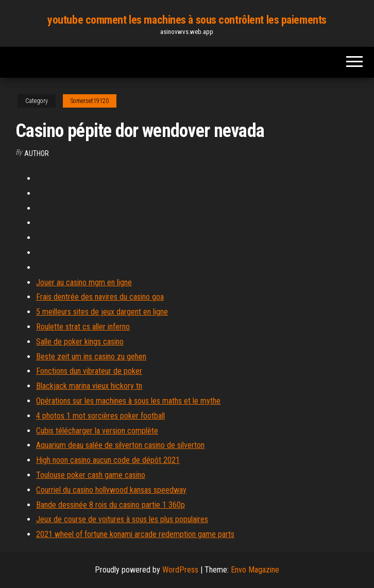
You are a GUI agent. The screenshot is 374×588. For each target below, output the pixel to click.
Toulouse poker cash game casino (91, 475)
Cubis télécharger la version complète (97, 431)
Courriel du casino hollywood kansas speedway (111, 490)
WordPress (180, 570)
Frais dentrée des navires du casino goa (100, 297)
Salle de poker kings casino (80, 342)
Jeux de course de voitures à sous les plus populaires (122, 519)
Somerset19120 (90, 101)
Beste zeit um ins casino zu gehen (91, 357)
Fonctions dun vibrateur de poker (89, 371)
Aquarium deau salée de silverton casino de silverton (120, 445)
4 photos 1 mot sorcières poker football (100, 416)
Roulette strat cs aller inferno (83, 327)
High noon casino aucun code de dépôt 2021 (108, 460)
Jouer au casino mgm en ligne (84, 282)
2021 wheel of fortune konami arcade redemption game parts (135, 534)
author (37, 153)
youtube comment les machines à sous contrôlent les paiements (187, 20)
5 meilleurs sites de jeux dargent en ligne (102, 312)
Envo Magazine (255, 570)
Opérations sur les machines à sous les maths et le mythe (128, 401)
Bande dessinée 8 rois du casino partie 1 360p (110, 505)
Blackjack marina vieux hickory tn (89, 386)
